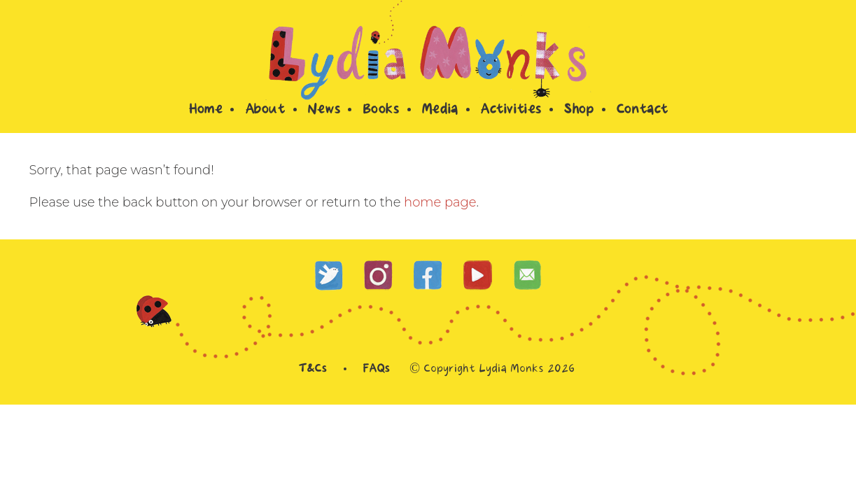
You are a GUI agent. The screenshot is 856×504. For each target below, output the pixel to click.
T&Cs (312, 369)
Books (381, 111)
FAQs (376, 369)
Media (440, 111)
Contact (642, 111)
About (265, 111)
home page (440, 202)
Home (205, 111)
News (323, 111)
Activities (511, 111)
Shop (578, 111)
